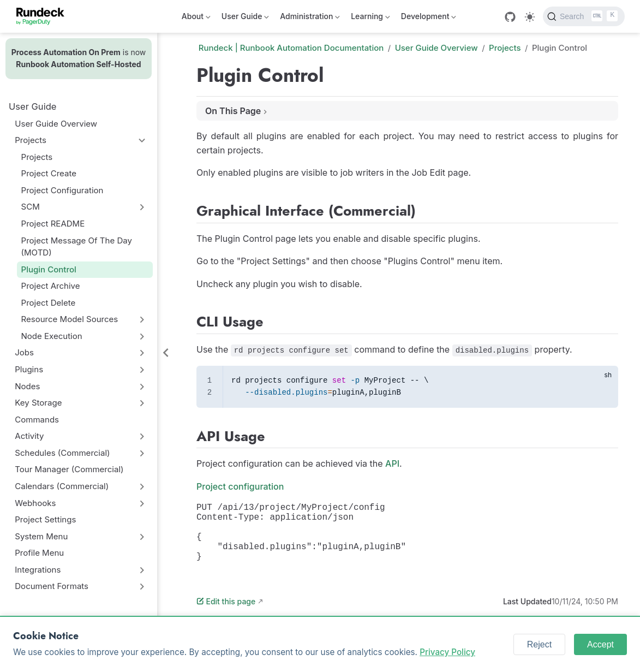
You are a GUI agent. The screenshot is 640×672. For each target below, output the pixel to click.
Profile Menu (39, 553)
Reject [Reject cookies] (539, 644)
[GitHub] (510, 17)
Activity (29, 436)
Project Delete (49, 303)
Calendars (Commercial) (62, 486)
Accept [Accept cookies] (600, 644)
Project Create (49, 173)
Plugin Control (49, 269)
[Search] (584, 16)
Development (429, 18)
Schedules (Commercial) (62, 453)
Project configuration (240, 486)
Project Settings (45, 519)
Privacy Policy (447, 652)
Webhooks (35, 503)
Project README (53, 224)
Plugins (29, 369)
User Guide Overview (56, 124)
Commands (37, 420)
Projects (31, 140)
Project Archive (51, 286)
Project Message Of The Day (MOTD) (77, 247)
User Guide (245, 18)
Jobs (24, 352)
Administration (310, 18)
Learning (370, 18)
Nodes (27, 386)
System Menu (41, 536)
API (392, 463)
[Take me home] (44, 16)
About (196, 18)
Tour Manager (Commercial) (69, 469)
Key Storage (38, 403)
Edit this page (226, 614)
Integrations (38, 570)
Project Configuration (62, 190)
